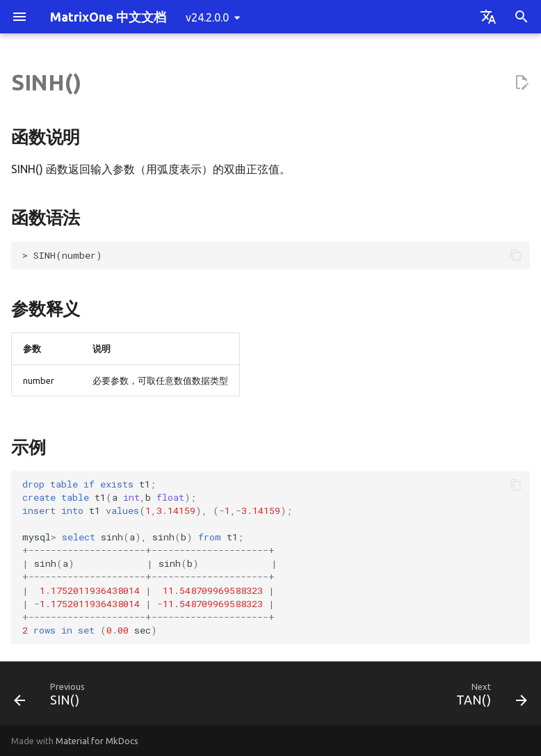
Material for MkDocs (97, 741)
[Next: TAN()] (488, 698)
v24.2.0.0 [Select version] (207, 17)
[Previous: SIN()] (53, 698)
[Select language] (488, 17)
